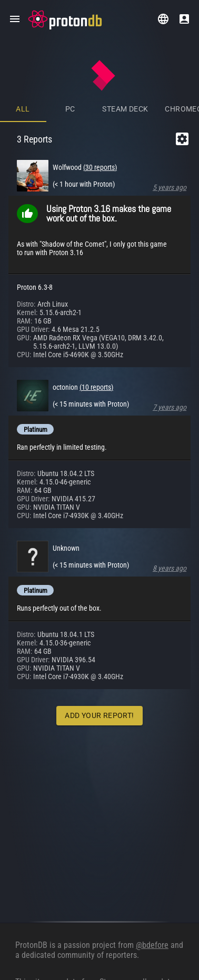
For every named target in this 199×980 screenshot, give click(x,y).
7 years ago (170, 407)
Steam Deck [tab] (125, 109)
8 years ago (170, 568)
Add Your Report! (99, 715)
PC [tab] (70, 109)
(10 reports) (96, 387)
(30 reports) (100, 167)
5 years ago (170, 187)
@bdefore (152, 945)
